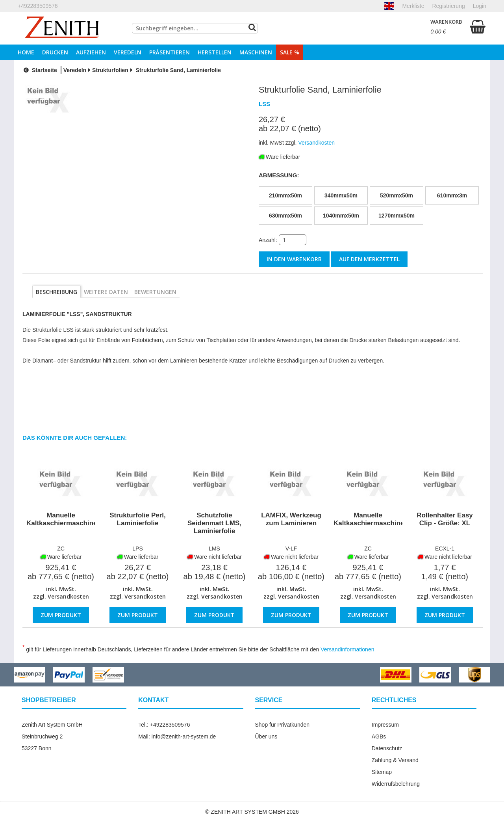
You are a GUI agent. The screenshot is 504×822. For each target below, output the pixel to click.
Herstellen (215, 52)
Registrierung (448, 6)
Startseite (39, 70)
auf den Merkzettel (369, 259)
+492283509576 (38, 6)
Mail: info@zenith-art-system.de (177, 736)
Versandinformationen (347, 649)
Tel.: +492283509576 (164, 724)
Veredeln (128, 52)
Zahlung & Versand (395, 759)
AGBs (379, 736)
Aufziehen (91, 52)
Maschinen (256, 52)
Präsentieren (170, 52)
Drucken (55, 52)
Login (480, 6)
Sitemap (382, 771)
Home (26, 52)
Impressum (385, 724)
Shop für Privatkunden (283, 724)
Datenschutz (387, 748)
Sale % (290, 52)
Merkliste (413, 6)
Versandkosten (68, 596)
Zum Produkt (61, 615)
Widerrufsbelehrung (396, 783)
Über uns (266, 736)
